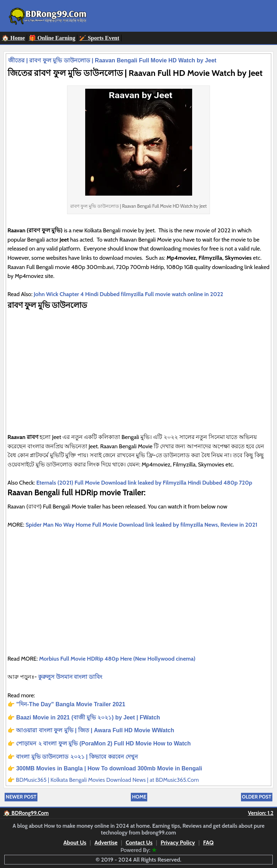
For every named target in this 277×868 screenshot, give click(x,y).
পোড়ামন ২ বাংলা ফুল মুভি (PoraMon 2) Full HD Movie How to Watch (103, 743)
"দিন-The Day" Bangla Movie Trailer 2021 (71, 704)
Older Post (257, 797)
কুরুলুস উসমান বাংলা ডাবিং (71, 677)
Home (139, 797)
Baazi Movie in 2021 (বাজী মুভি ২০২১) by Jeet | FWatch (88, 717)
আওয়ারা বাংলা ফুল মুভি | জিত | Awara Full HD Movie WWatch (95, 730)
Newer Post (21, 797)
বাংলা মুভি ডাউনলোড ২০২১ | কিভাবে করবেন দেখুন (77, 757)
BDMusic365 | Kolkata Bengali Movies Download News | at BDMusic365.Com (107, 780)
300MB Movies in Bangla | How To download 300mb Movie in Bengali (109, 768)
